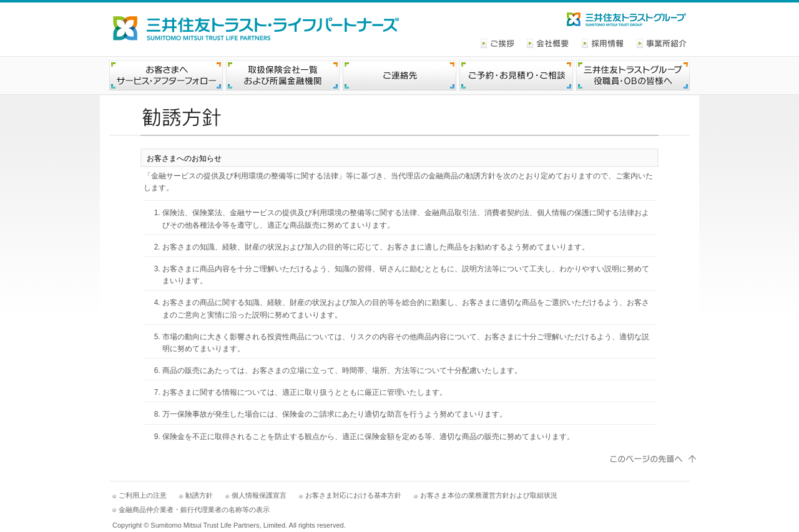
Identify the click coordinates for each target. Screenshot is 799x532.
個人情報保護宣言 (259, 495)
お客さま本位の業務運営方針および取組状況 (489, 495)
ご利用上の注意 (143, 495)
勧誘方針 (199, 495)
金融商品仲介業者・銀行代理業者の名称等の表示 (194, 510)
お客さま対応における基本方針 (353, 495)
